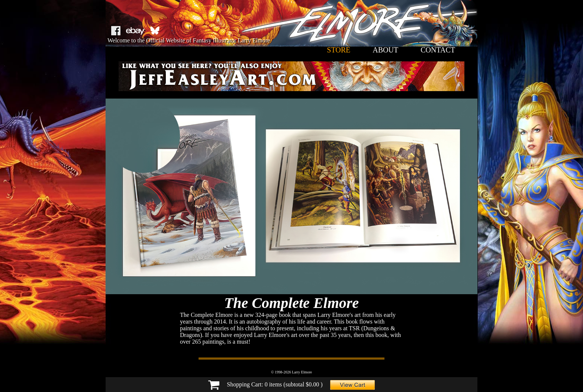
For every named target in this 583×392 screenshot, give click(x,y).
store (339, 50)
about (385, 50)
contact (438, 50)
